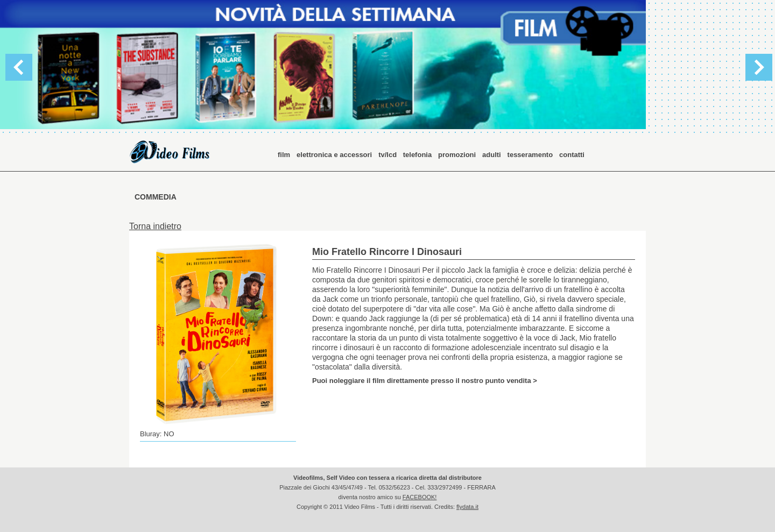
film (284, 155)
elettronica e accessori (334, 155)
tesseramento (530, 155)
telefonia (417, 155)
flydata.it (467, 507)
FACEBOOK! (420, 497)
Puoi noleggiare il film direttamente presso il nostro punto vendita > (425, 380)
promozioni (457, 155)
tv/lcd (389, 155)
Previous (19, 67)
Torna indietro (155, 226)
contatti (572, 155)
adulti (492, 155)
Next (759, 67)
